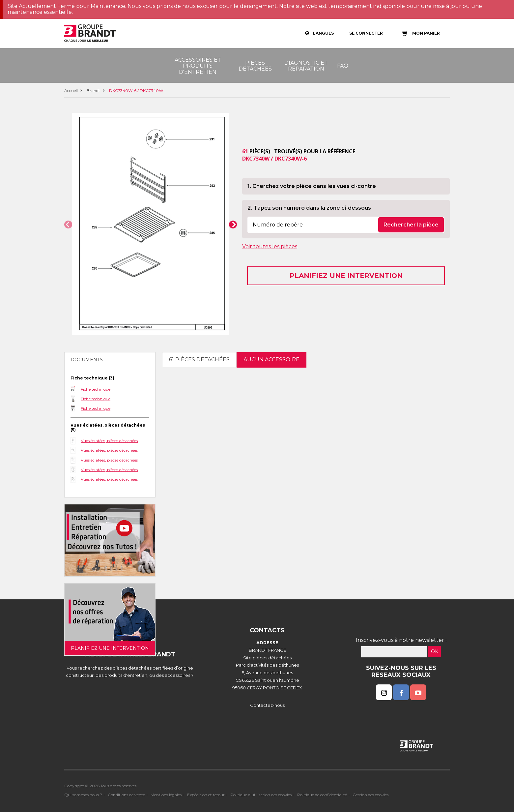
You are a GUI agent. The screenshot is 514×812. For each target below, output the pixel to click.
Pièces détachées (255, 66)
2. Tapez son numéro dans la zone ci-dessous (309, 208)
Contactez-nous (267, 705)
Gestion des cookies (371, 795)
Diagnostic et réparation (306, 66)
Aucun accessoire (271, 360)
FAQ (343, 66)
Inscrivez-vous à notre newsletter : (401, 640)
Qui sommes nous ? (83, 795)
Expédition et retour (206, 795)
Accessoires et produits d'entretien (198, 66)
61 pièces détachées (199, 360)
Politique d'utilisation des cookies (261, 795)
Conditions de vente (126, 795)
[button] (68, 225)
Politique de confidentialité (322, 795)
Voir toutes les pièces (270, 246)
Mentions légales (166, 795)
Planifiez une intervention (346, 276)
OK (435, 651)
